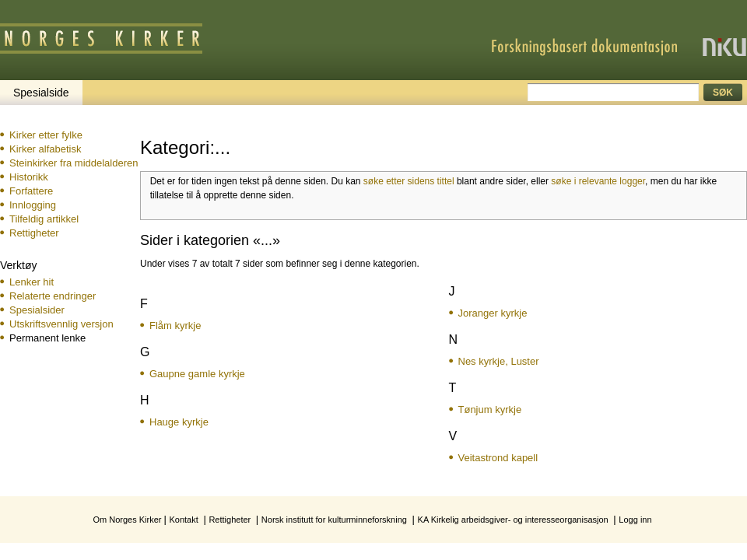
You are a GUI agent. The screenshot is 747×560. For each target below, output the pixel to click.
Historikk (29, 177)
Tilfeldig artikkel (44, 219)
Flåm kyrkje (175, 325)
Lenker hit (32, 282)
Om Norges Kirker (127, 520)
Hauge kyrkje (179, 422)
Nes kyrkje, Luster (499, 361)
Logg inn (635, 520)
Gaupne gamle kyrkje (197, 374)
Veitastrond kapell (498, 458)
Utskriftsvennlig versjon (61, 324)
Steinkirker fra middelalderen (74, 163)
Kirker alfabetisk (45, 149)
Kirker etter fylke (46, 135)
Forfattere (31, 191)
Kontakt (183, 520)
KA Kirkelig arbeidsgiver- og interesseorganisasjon (513, 520)
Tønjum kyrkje (490, 409)
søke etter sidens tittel (409, 181)
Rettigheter (34, 233)
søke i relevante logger (598, 181)
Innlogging (33, 205)
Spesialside (41, 93)
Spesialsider (37, 310)
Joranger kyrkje (493, 313)
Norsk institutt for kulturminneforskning (334, 520)
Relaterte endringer (53, 296)
